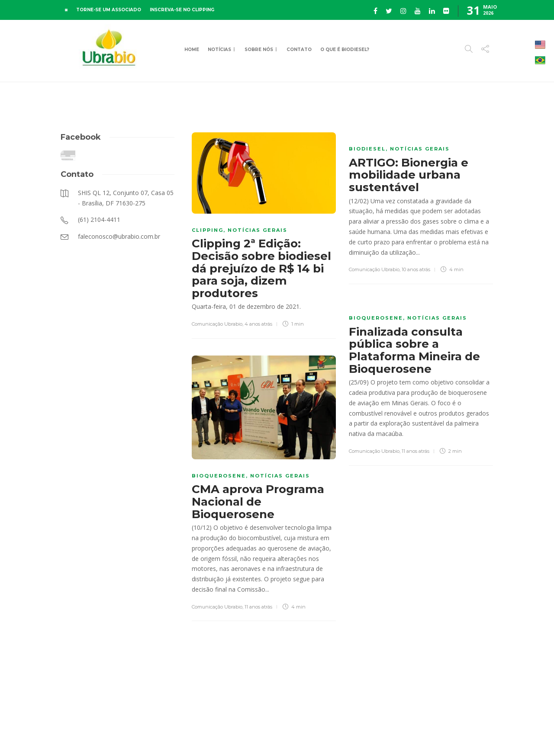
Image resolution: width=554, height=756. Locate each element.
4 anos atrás (258, 324)
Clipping (208, 230)
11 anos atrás (415, 451)
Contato (299, 50)
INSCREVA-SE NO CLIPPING (182, 10)
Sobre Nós (259, 50)
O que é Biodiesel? (345, 50)
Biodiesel (367, 149)
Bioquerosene (376, 318)
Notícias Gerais (258, 230)
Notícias (219, 50)
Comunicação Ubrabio (217, 324)
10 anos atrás (416, 269)
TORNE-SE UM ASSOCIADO (109, 10)
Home (192, 50)
